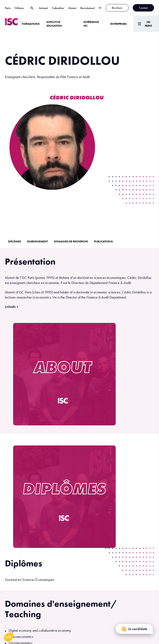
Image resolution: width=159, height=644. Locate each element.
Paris (8, 8)
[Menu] (146, 24)
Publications (103, 241)
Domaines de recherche (71, 241)
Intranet (43, 8)
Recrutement (88, 8)
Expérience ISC (91, 24)
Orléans (19, 8)
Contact (143, 8)
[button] (9, 637)
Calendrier (58, 8)
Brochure (117, 8)
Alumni (72, 8)
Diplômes (14, 241)
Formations (31, 24)
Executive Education (54, 24)
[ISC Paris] (13, 24)
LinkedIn (10, 307)
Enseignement (37, 241)
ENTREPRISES (118, 24)
